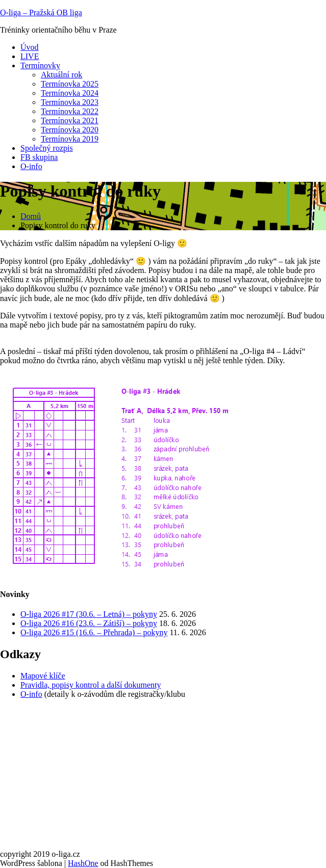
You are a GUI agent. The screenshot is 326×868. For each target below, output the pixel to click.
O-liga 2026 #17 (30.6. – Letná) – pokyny (89, 614)
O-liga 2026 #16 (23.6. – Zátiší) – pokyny (89, 623)
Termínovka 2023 (70, 102)
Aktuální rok (61, 75)
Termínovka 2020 (70, 130)
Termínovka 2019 (70, 139)
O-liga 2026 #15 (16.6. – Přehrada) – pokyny (94, 632)
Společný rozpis (47, 148)
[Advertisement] (163, 778)
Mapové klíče (43, 676)
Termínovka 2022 (70, 111)
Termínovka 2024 (70, 93)
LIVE (30, 56)
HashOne (83, 863)
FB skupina (39, 157)
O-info (31, 166)
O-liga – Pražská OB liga (41, 12)
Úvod (30, 47)
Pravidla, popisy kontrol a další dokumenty (91, 685)
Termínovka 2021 (70, 120)
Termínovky (40, 65)
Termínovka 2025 (70, 84)
